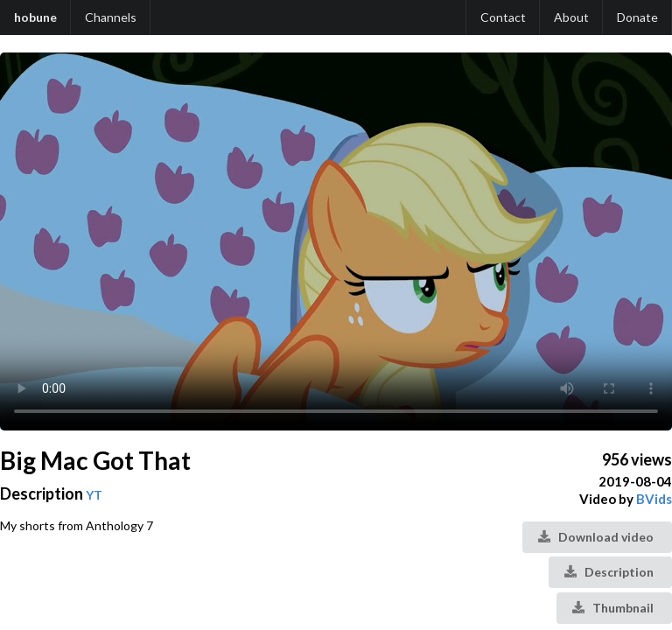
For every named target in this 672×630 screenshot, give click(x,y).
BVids (654, 499)
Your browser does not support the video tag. (336, 241)
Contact (503, 17)
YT (94, 495)
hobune (35, 17)
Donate (637, 17)
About (571, 17)
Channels (111, 17)
